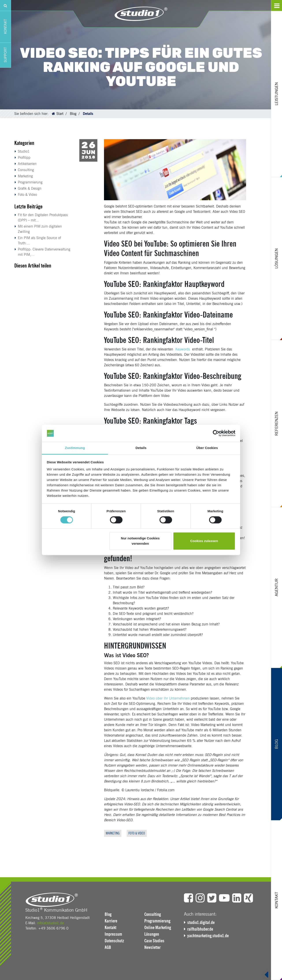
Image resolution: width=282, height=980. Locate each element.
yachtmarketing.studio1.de (208, 936)
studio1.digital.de (201, 922)
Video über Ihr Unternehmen (168, 698)
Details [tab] (141, 448)
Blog (73, 114)
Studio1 (24, 151)
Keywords (183, 349)
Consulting (26, 170)
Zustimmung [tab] (75, 448)
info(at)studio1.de (50, 923)
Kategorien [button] (24, 143)
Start (60, 114)
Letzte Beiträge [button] (28, 207)
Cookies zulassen (204, 541)
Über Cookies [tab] (207, 448)
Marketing (25, 176)
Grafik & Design (30, 188)
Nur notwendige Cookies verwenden (140, 541)
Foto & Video (27, 195)
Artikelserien (27, 164)
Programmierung (30, 182)
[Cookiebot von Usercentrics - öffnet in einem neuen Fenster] (216, 433)
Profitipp (24, 158)
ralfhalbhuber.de (200, 929)
